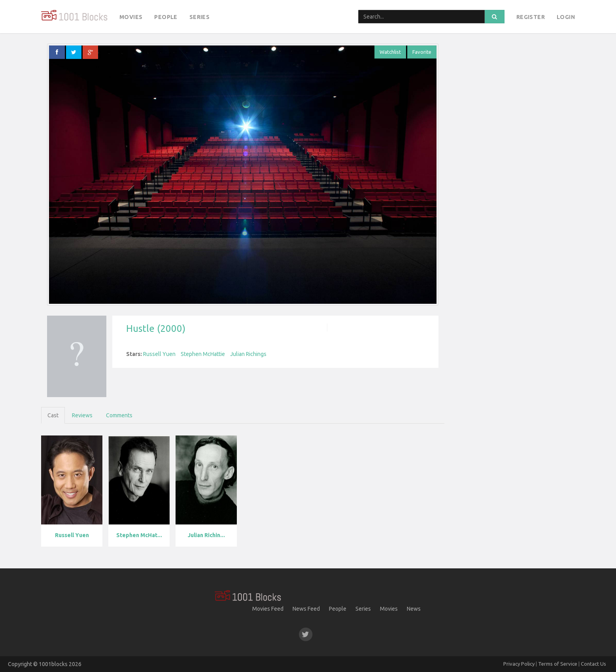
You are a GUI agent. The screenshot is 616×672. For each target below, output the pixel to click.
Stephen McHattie (203, 354)
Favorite (422, 52)
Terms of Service (558, 664)
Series (199, 17)
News (414, 609)
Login (566, 17)
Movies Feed (268, 609)
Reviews (82, 415)
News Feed (306, 609)
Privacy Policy (519, 664)
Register (531, 17)
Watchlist (390, 52)
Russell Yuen (159, 354)
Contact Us (593, 664)
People (166, 17)
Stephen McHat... (139, 535)
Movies (131, 17)
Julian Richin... (206, 535)
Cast (53, 415)
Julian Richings (248, 354)
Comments (119, 415)
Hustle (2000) (156, 328)
